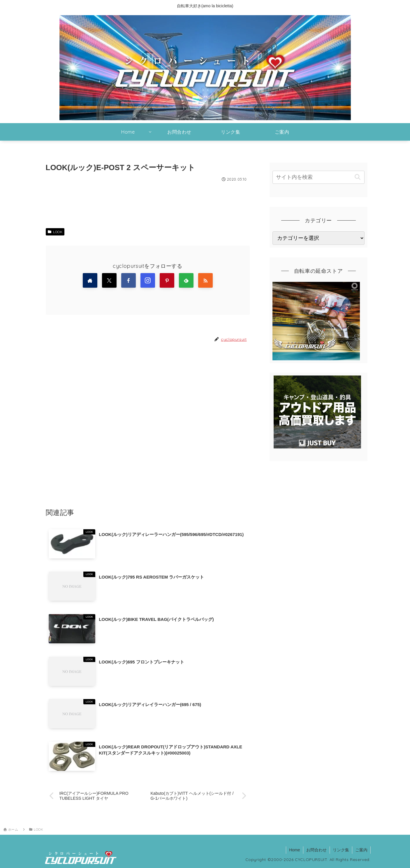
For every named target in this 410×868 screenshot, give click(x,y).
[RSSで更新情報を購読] (205, 280)
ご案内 (361, 850)
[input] (319, 177)
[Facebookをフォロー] (129, 280)
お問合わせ (316, 850)
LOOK (55, 232)
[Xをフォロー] (109, 280)
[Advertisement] (148, 425)
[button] (358, 177)
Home (294, 850)
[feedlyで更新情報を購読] (186, 280)
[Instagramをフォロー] (148, 280)
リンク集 (341, 850)
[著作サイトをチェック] (90, 280)
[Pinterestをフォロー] (167, 280)
